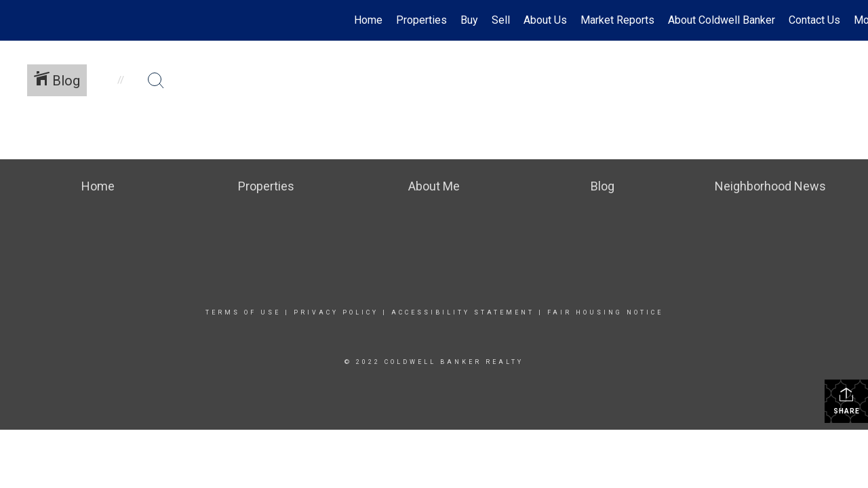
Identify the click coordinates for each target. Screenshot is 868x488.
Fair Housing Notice (605, 312)
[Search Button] (156, 81)
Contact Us (814, 20)
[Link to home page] (17, 20)
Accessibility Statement (463, 312)
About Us (545, 20)
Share (847, 401)
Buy (469, 20)
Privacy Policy (336, 312)
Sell (501, 20)
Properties (421, 20)
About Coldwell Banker (722, 20)
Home (368, 20)
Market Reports (617, 20)
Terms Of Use (243, 312)
